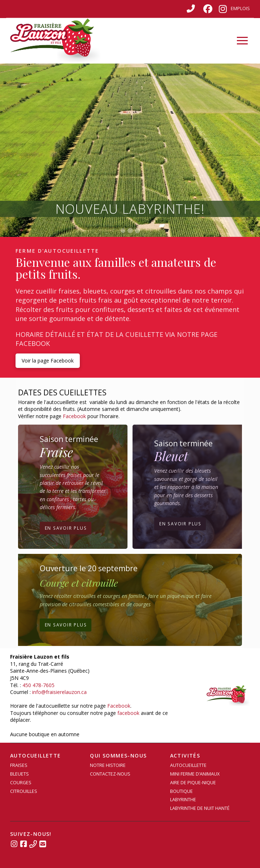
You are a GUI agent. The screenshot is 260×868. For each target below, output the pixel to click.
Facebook (74, 416)
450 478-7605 (38, 685)
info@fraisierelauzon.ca (59, 692)
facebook (128, 713)
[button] (242, 41)
